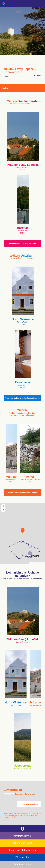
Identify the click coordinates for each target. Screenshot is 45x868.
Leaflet (32, 563)
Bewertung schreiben (29, 804)
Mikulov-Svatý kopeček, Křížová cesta (20, 71)
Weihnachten (22, 857)
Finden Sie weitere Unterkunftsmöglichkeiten (23, 398)
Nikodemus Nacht (23, 843)
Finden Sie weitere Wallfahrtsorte (22, 244)
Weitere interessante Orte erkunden (22, 493)
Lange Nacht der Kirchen (22, 850)
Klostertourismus (22, 836)
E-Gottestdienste (22, 864)
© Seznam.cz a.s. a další (39, 563)
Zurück (38, 76)
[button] (23, 531)
